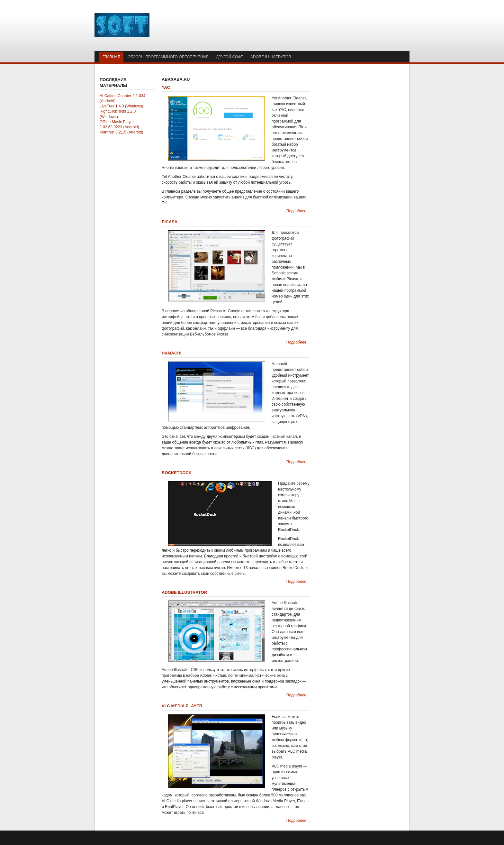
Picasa (170, 222)
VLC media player (182, 706)
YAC (166, 87)
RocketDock (177, 473)
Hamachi (171, 353)
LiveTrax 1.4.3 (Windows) (122, 106)
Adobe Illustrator (184, 592)
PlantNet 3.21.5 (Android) (121, 132)
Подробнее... (298, 211)
